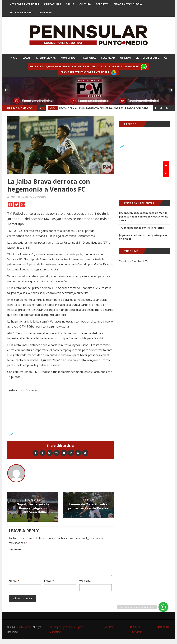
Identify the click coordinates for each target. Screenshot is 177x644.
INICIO (14, 58)
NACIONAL (90, 58)
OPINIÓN (125, 58)
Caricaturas (53, 4)
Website (85, 581)
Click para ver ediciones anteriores (88, 72)
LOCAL (26, 58)
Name (14, 581)
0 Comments (40, 197)
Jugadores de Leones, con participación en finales (144, 237)
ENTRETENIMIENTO (148, 58)
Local (53, 108)
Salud (70, 4)
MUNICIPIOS (68, 58)
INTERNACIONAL (46, 58)
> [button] (171, 90)
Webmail (108, 627)
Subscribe (163, 627)
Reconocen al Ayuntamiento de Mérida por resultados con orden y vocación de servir (144, 217)
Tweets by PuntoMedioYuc (134, 261)
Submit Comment (22, 598)
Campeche (45, 12)
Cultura (85, 4)
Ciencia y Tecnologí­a (128, 4)
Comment (15, 549)
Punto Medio (24, 627)
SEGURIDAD (108, 58)
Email (49, 581)
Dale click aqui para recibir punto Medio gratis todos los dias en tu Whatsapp (88, 67)
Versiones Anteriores (24, 4)
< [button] (6, 90)
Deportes (102, 4)
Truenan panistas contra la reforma (142, 228)
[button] (163, 607)
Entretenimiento (22, 12)
